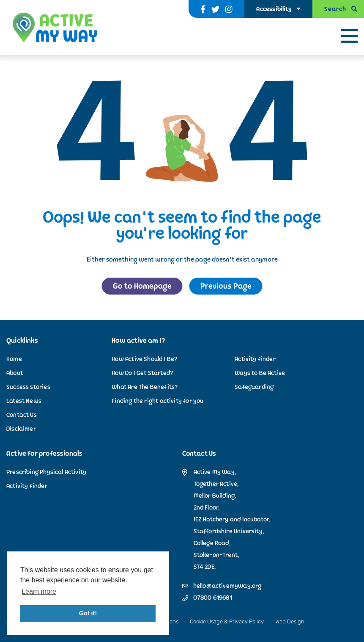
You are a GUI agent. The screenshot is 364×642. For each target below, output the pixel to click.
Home (14, 359)
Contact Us (22, 415)
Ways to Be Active (260, 373)
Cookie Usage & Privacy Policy (227, 621)
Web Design (290, 621)
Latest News (24, 401)
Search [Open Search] (335, 9)
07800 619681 (213, 598)
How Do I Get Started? (142, 373)
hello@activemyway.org (227, 586)
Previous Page (226, 286)
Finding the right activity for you (157, 401)
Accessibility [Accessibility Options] (274, 9)
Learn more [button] (39, 591)
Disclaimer (21, 429)
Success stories (28, 387)
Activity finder (255, 359)
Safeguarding (254, 387)
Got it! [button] (88, 613)
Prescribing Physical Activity (46, 472)
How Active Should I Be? (144, 359)
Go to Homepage (142, 286)
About (15, 373)
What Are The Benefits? (145, 387)
